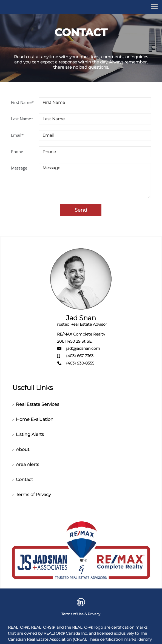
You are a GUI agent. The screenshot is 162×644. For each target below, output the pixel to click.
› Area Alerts (26, 464)
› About (21, 449)
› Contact (23, 480)
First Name (22, 102)
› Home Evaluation (33, 419)
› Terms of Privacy (32, 495)
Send (81, 210)
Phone (17, 151)
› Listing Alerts (28, 434)
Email (17, 135)
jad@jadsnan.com (83, 348)
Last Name (22, 119)
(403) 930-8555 (80, 363)
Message (19, 168)
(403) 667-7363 (80, 356)
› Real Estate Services (36, 404)
